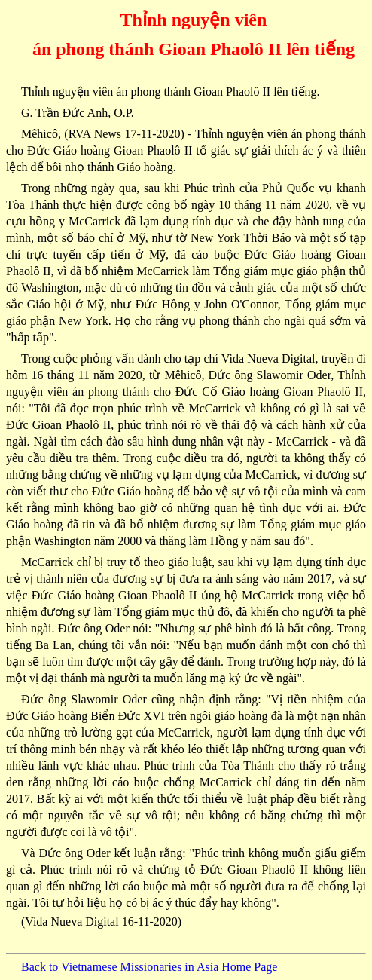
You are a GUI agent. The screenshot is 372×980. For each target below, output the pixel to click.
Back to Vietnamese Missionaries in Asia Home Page (149, 967)
